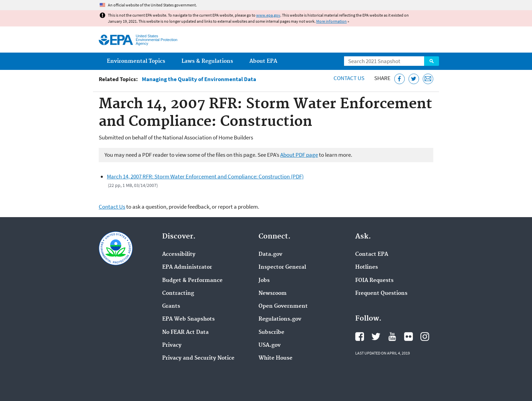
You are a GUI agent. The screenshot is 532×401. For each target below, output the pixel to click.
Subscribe (271, 332)
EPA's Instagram (425, 337)
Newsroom (273, 293)
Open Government (283, 306)
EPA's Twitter (376, 337)
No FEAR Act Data (185, 332)
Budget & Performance (192, 281)
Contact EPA (372, 254)
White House (275, 358)
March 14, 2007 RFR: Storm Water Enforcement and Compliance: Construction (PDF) (205, 176)
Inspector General (282, 267)
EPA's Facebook (360, 337)
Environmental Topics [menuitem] (136, 61)
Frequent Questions (381, 293)
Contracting (178, 293)
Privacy (172, 345)
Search (432, 61)
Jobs (264, 281)
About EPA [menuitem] (263, 61)
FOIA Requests (374, 281)
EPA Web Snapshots (188, 319)
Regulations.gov (280, 319)
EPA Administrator (187, 267)
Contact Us (349, 78)
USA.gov (270, 345)
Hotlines (367, 267)
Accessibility (179, 254)
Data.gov (270, 254)
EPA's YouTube (392, 337)
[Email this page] (428, 79)
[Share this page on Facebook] (400, 79)
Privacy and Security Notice (198, 358)
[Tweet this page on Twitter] (414, 79)
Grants (171, 306)
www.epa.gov (268, 15)
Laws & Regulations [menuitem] (207, 61)
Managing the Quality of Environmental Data (199, 79)
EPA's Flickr (408, 337)
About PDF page (299, 155)
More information (331, 21)
